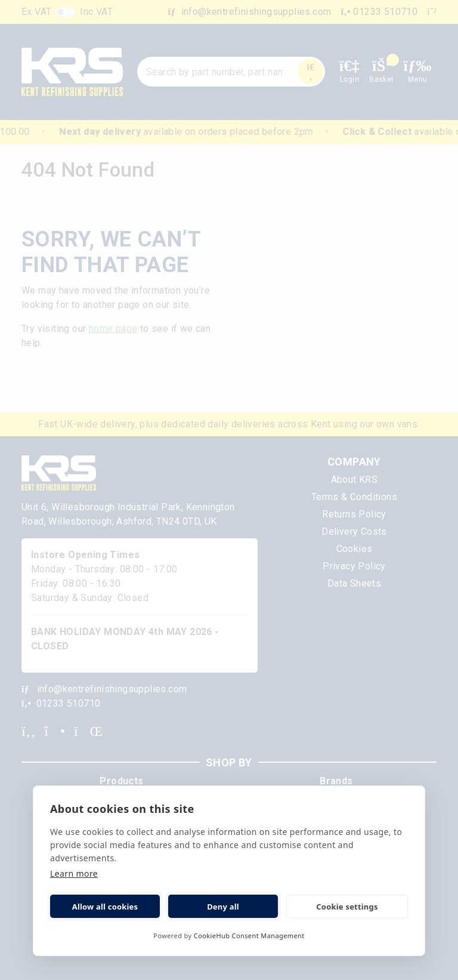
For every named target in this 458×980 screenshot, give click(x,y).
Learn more (74, 873)
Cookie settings (347, 907)
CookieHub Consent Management (249, 936)
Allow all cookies (105, 907)
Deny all (223, 907)
